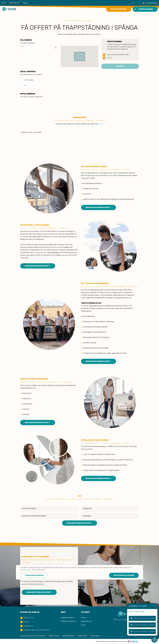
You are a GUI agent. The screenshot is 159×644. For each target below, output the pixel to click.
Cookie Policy (82, 636)
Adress (23, 47)
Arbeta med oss (15, 3)
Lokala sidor (96, 636)
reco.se (101, 124)
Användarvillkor (68, 636)
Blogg (25, 3)
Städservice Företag (94, 9)
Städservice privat (75, 9)
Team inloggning (152, 3)
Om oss (4, 3)
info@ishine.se (28, 626)
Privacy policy (54, 636)
